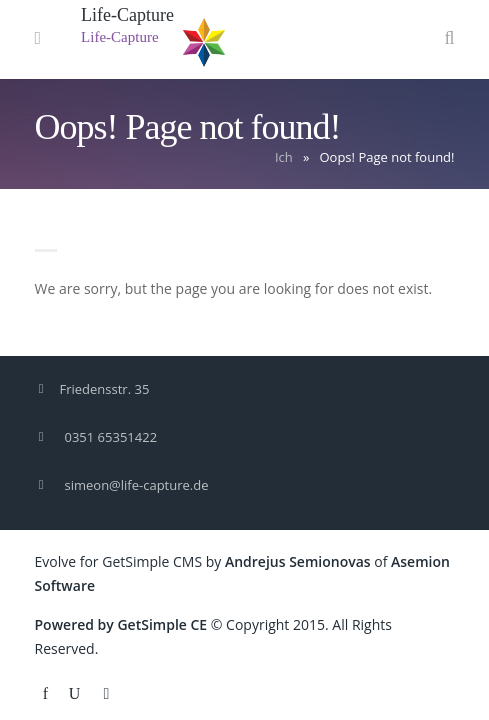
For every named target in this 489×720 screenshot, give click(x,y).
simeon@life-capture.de (137, 485)
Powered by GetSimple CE (121, 624)
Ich (284, 157)
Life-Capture (127, 15)
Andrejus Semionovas (298, 561)
